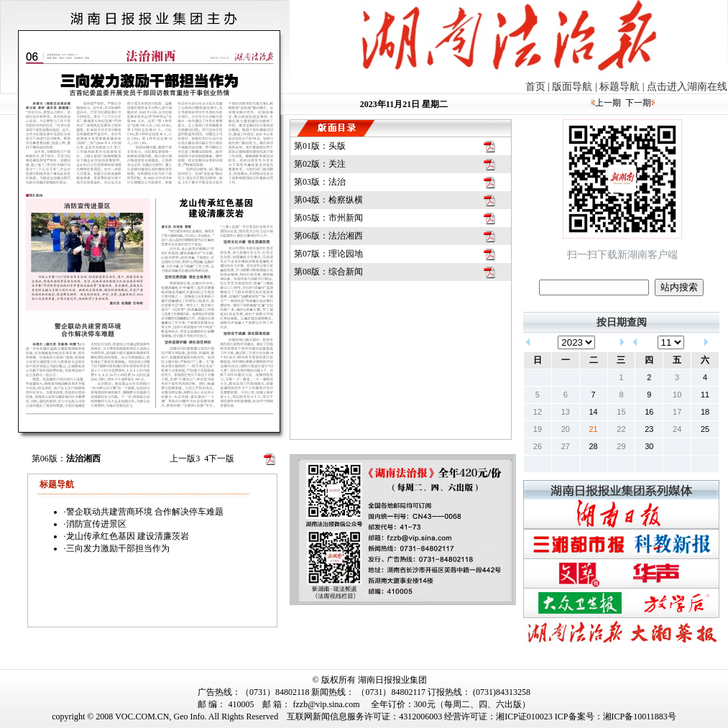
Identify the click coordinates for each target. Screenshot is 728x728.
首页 (535, 87)
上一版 (185, 459)
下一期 (638, 103)
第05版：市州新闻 (328, 218)
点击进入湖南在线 (687, 87)
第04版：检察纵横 (328, 200)
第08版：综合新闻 (328, 272)
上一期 (608, 103)
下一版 (219, 459)
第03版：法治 (320, 182)
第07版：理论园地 (328, 254)
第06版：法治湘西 (328, 236)
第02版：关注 (320, 164)
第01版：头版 (320, 146)
